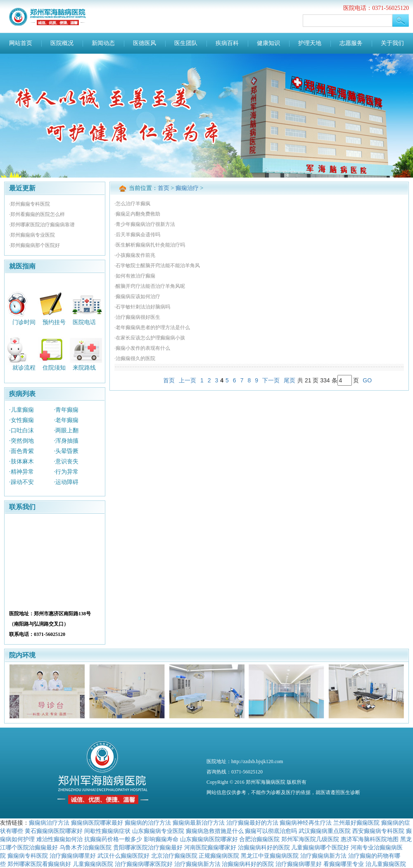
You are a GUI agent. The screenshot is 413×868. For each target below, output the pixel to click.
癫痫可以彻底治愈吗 (271, 831)
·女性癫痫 (21, 420)
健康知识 (268, 43)
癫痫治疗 (187, 188)
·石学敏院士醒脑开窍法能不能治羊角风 (157, 266)
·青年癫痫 (66, 410)
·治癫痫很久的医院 (135, 358)
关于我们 (392, 43)
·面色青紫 (21, 451)
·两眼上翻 (66, 430)
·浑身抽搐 (66, 441)
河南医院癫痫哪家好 (210, 847)
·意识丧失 (66, 461)
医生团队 (186, 43)
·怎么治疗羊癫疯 (132, 204)
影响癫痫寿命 (161, 839)
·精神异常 (21, 472)
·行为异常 (66, 472)
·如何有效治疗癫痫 (135, 276)
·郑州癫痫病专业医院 (32, 235)
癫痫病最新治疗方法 (199, 823)
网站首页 (21, 43)
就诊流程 (24, 368)
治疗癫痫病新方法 (323, 856)
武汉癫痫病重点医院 (325, 831)
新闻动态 (103, 43)
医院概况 (62, 43)
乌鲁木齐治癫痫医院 (85, 847)
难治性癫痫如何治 (59, 839)
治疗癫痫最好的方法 (252, 823)
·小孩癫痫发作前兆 (135, 255)
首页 (164, 188)
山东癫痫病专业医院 (158, 831)
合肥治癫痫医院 (259, 839)
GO (367, 380)
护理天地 (310, 43)
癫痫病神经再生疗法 (306, 823)
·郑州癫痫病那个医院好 (34, 245)
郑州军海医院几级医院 (310, 839)
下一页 (271, 380)
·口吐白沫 (21, 430)
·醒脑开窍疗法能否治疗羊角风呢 (150, 286)
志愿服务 (351, 43)
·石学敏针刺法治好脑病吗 (142, 307)
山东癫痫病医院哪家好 (209, 839)
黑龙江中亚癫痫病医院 (270, 856)
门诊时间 (24, 322)
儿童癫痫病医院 (93, 864)
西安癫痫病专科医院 (378, 831)
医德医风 (145, 43)
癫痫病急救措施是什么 (215, 831)
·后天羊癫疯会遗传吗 (137, 235)
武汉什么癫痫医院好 (123, 856)
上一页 (188, 380)
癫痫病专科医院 (28, 856)
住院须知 (54, 368)
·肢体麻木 (21, 461)
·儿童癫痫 (21, 410)
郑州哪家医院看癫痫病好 (39, 864)
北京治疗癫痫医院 (174, 856)
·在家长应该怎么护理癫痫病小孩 (150, 338)
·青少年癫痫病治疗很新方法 (145, 224)
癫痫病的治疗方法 (148, 823)
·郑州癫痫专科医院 (30, 204)
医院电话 (84, 322)
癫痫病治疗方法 (49, 823)
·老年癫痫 (66, 420)
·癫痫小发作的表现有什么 (142, 348)
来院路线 (84, 368)
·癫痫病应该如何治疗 (137, 296)
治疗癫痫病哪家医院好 (144, 864)
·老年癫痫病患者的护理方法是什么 (152, 327)
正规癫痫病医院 (219, 856)
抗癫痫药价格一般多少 (113, 839)
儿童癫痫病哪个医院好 (320, 847)
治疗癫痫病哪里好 (73, 856)
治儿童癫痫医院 (386, 864)
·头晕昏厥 (66, 451)
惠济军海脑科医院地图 (370, 839)
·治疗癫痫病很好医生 (137, 317)
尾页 (290, 380)
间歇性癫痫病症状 (107, 831)
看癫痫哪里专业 (344, 864)
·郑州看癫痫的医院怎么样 (37, 214)
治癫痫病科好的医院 (264, 847)
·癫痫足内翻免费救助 (137, 214)
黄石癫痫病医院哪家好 (54, 831)
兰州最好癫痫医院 (356, 823)
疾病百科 (227, 43)
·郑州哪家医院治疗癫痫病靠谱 (42, 225)
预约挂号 (54, 322)
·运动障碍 (66, 482)
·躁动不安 (21, 482)
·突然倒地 (21, 441)
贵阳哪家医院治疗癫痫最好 (148, 847)
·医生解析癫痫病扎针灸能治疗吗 (150, 245)
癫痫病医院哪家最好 (97, 823)
